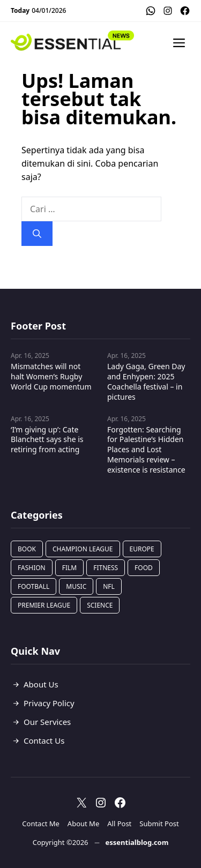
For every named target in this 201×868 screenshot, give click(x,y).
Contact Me (41, 824)
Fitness (106, 568)
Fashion (32, 568)
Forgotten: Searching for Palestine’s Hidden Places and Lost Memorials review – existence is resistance (146, 450)
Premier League (44, 605)
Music (76, 586)
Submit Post (159, 824)
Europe (142, 549)
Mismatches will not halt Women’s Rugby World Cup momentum (51, 376)
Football (33, 586)
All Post (119, 824)
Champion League (83, 549)
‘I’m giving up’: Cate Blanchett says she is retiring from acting (47, 440)
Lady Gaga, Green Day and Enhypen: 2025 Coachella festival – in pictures (146, 381)
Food (144, 568)
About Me (83, 824)
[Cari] (37, 234)
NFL (109, 586)
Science (100, 605)
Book (27, 549)
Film (69, 568)
